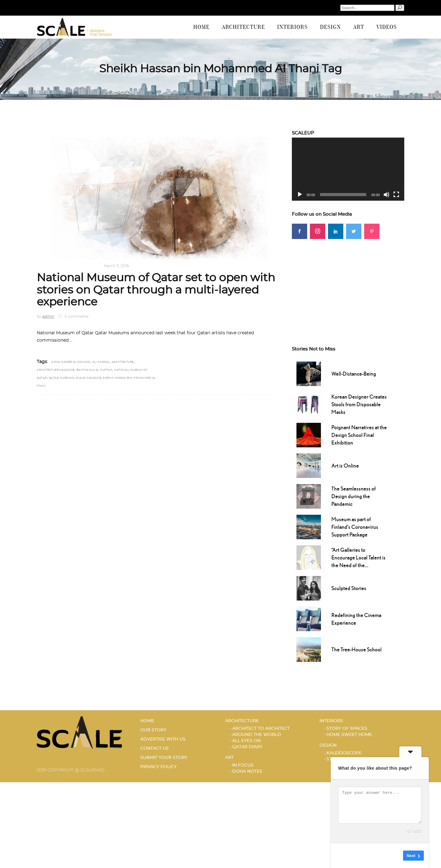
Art (229, 758)
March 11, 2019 (116, 266)
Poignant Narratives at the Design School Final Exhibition (359, 435)
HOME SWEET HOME (349, 735)
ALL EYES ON (246, 741)
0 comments (73, 316)
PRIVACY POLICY (158, 767)
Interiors (331, 721)
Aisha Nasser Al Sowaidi (71, 362)
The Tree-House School (356, 649)
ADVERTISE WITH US (163, 739)
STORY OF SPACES (347, 729)
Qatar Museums (62, 378)
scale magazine (88, 378)
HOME (147, 721)
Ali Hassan (101, 362)
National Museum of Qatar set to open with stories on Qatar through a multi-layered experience (156, 290)
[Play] (300, 195)
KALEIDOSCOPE (344, 753)
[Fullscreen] (396, 195)
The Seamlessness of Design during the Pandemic (354, 496)
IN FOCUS (243, 765)
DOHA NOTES (247, 771)
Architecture (53, 266)
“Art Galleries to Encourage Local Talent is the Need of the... (358, 557)
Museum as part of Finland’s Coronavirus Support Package (355, 527)
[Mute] (386, 195)
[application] (348, 169)
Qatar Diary (85, 266)
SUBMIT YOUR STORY (164, 758)
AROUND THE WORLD (257, 735)
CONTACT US (155, 749)
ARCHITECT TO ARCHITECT (261, 729)
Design (328, 745)
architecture (123, 362)
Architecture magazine (56, 370)
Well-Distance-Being (354, 374)
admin (48, 316)
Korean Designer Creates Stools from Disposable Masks (359, 404)
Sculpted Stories (349, 588)
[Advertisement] (348, 282)
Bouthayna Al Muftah (94, 370)
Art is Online (345, 466)
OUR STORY (153, 730)
